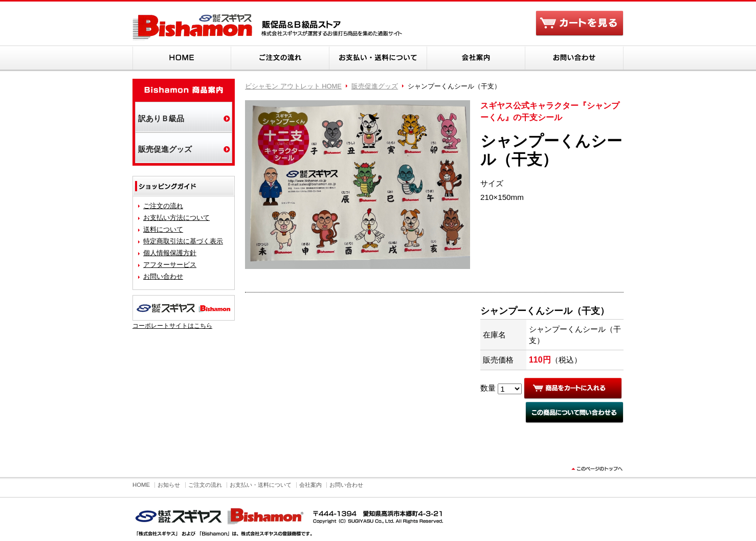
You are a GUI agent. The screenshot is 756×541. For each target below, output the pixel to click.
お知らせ (169, 485)
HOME (182, 58)
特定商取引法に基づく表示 (183, 241)
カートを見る (580, 24)
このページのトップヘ (596, 472)
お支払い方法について (176, 218)
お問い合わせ (574, 58)
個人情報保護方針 (170, 253)
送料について (163, 229)
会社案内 (476, 58)
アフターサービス (170, 265)
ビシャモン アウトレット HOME (293, 86)
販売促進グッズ (375, 86)
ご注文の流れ (280, 58)
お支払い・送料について (378, 58)
